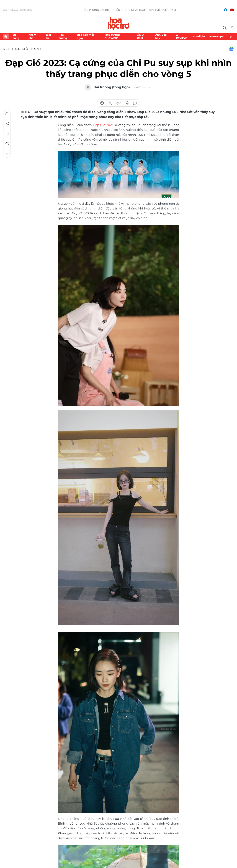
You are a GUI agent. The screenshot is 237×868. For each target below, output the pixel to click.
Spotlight (199, 36)
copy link (118, 103)
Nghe (7, 114)
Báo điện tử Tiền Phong (119, 23)
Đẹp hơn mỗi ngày (85, 36)
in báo (127, 103)
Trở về (7, 154)
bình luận (135, 103)
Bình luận (7, 144)
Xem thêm (231, 36)
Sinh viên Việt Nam (163, 10)
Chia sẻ (7, 124)
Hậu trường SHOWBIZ (112, 36)
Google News (231, 49)
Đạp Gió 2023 (103, 125)
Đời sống (16, 36)
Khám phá (32, 36)
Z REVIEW (181, 36)
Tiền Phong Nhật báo (129, 10)
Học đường (63, 36)
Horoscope (216, 36)
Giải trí (48, 36)
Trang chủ (6, 36)
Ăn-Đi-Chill (141, 36)
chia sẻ (102, 103)
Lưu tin (7, 134)
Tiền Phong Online (96, 10)
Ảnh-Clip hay (161, 36)
